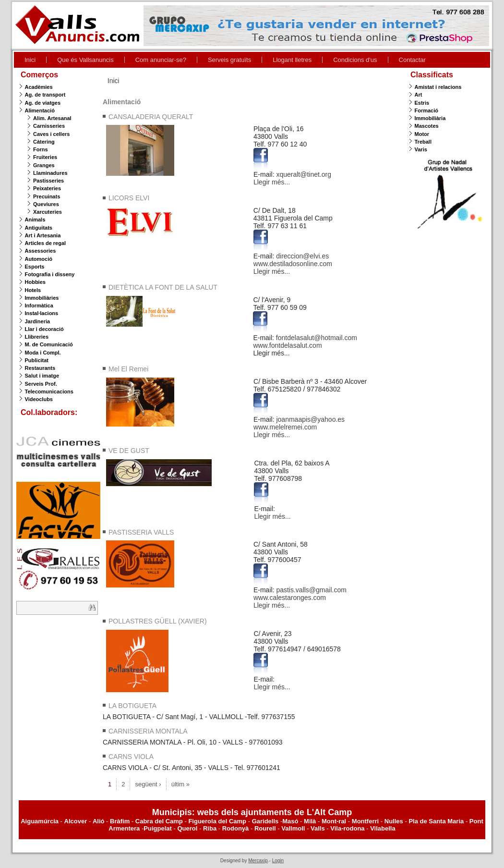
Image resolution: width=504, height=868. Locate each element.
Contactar (412, 60)
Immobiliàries (42, 298)
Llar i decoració (44, 329)
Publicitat (37, 360)
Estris (422, 103)
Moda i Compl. (43, 353)
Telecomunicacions (49, 391)
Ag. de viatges (43, 103)
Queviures (46, 204)
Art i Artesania (43, 235)
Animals (35, 220)
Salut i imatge (42, 376)
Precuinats (47, 196)
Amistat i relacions (438, 87)
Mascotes (427, 126)
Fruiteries (45, 157)
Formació (427, 110)
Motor (422, 134)
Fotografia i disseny (50, 274)
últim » (180, 784)
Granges (44, 165)
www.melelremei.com (285, 427)
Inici (30, 60)
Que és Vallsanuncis (85, 60)
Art (419, 95)
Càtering (44, 142)
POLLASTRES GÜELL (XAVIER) (158, 621)
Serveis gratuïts (229, 60)
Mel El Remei (128, 369)
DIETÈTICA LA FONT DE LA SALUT (163, 287)
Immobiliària (430, 118)
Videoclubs (39, 399)
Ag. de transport (45, 95)
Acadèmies (39, 87)
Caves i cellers (51, 134)
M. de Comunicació (49, 344)
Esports (35, 267)
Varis (421, 149)
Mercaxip (258, 861)
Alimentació (40, 110)
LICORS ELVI (129, 198)
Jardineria (38, 321)
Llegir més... (272, 182)
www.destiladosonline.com (293, 264)
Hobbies (35, 282)
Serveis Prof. (41, 384)
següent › (148, 784)
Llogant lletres (292, 60)
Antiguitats (39, 228)
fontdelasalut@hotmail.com (317, 338)
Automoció (39, 259)
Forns (41, 149)
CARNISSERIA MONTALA (148, 731)
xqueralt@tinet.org (304, 174)
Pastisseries (48, 181)
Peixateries (47, 188)
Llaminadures (50, 173)
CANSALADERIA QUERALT (151, 117)
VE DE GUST (129, 451)
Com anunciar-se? (161, 60)
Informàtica (39, 306)
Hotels (33, 290)
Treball (423, 142)
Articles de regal (46, 243)
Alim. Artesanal (52, 118)
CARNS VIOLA (131, 757)
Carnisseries (49, 126)
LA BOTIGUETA (132, 706)
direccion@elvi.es (302, 256)
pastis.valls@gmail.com (311, 590)
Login (278, 861)
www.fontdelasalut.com (287, 345)
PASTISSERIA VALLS (141, 532)
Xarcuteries (48, 212)
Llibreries (37, 337)
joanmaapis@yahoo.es (310, 419)
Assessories (41, 251)
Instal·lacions (42, 313)
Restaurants (40, 368)
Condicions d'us (355, 60)
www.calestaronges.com (290, 598)
